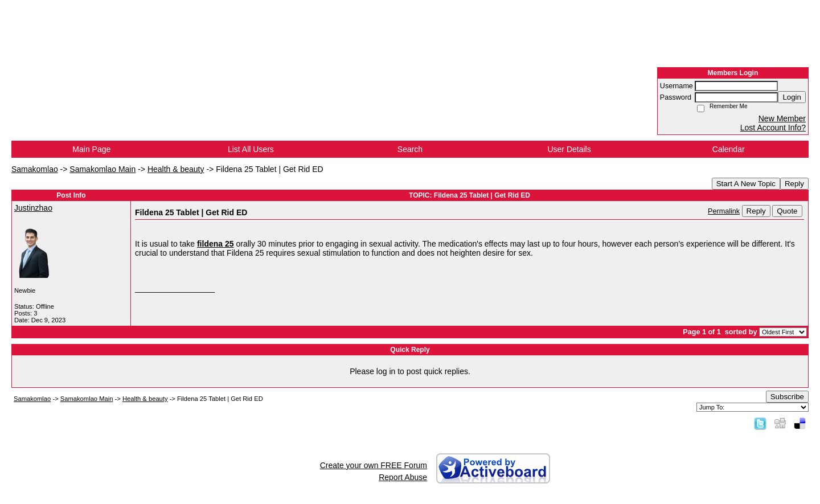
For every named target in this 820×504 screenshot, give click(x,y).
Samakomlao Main (102, 169)
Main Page (91, 149)
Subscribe (787, 397)
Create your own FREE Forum (374, 465)
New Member (782, 118)
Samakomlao (35, 169)
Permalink (724, 211)
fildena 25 (216, 244)
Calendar (729, 149)
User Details (569, 149)
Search (410, 149)
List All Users (251, 149)
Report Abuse (403, 477)
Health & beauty (176, 169)
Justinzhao (33, 208)
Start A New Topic (746, 184)
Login (792, 97)
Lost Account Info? (773, 128)
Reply (794, 184)
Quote (787, 211)
